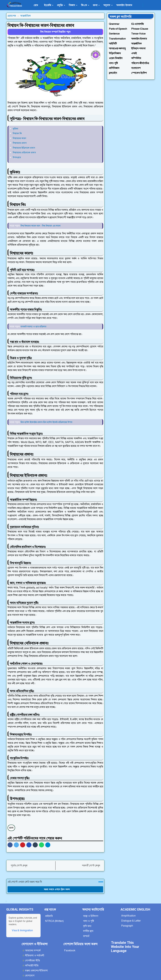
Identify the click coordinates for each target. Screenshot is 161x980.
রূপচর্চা (86, 936)
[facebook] (140, 5)
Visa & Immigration (22, 930)
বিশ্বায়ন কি (17, 133)
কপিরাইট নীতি (30, 966)
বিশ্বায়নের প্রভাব (20, 143)
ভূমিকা (15, 129)
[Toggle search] (152, 5)
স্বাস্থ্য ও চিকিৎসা (91, 916)
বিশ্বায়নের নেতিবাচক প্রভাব (24, 153)
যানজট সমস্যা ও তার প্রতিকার (33, 327)
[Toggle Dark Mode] (146, 5)
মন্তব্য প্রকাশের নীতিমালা (35, 971)
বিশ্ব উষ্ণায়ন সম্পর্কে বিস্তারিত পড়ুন (55, 32)
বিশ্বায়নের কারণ (19, 138)
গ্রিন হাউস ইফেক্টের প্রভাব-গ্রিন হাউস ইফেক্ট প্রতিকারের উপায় (46, 422)
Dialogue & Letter (131, 921)
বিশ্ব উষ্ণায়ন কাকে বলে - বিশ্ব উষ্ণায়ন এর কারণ (41, 226)
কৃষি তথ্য (87, 926)
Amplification (128, 916)
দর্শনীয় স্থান (88, 931)
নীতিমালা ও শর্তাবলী (33, 956)
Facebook (70, 951)
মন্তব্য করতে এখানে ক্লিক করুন (55, 889)
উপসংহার (17, 157)
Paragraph (127, 926)
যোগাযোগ (28, 976)
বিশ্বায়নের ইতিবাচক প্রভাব (24, 148)
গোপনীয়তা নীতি (31, 961)
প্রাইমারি (49, 916)
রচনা (11, 828)
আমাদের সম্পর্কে (31, 951)
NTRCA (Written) (54, 921)
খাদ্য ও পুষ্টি (89, 921)
